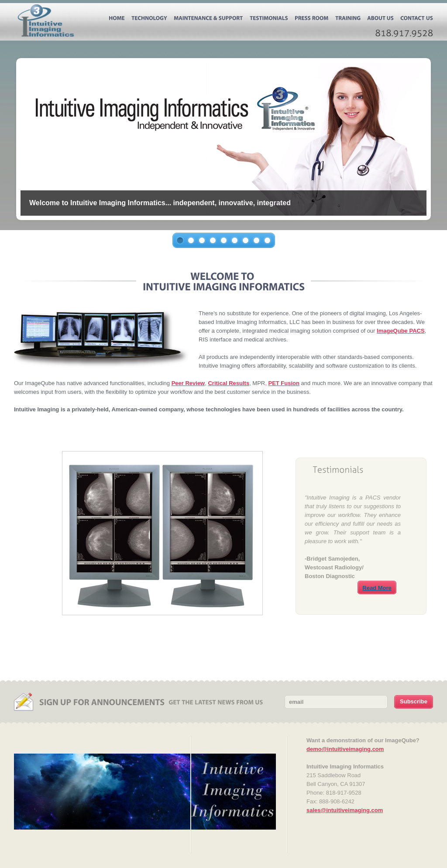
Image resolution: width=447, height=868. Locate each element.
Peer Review (188, 383)
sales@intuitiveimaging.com (345, 810)
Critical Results (229, 383)
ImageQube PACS (401, 331)
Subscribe (414, 701)
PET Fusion (284, 383)
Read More (377, 588)
